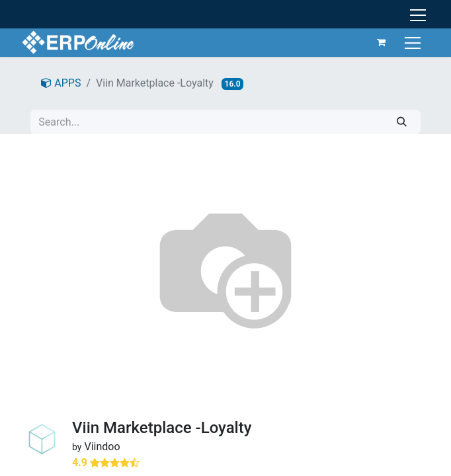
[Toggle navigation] (414, 42)
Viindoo (102, 447)
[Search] (402, 122)
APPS (61, 83)
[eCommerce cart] (382, 42)
